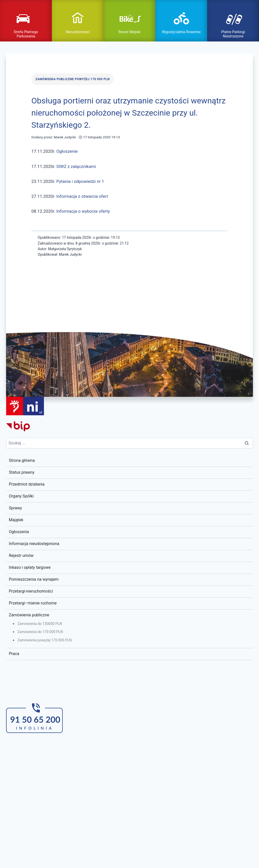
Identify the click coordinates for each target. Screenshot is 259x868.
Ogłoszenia (19, 532)
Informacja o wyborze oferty (83, 211)
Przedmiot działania (27, 484)
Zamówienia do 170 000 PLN (40, 632)
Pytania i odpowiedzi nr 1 (80, 181)
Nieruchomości (78, 32)
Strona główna (22, 460)
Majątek (16, 520)
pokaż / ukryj (129, 16)
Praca (14, 654)
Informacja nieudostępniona (34, 544)
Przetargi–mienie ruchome (33, 603)
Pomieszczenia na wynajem (34, 579)
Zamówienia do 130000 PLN (40, 624)
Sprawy (15, 508)
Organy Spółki (21, 496)
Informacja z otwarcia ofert (82, 196)
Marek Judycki (65, 137)
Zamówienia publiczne (29, 615)
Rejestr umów (21, 556)
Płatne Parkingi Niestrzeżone (233, 34)
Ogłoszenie (67, 151)
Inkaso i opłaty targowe (30, 567)
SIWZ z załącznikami (76, 166)
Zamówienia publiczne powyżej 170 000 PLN (73, 79)
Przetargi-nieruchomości (31, 591)
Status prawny (22, 472)
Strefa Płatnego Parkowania (26, 34)
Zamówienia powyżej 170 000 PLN (45, 640)
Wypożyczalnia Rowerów (181, 32)
